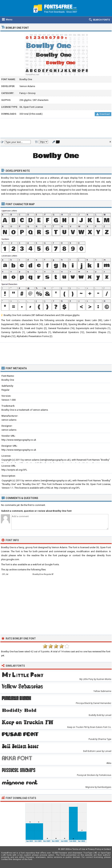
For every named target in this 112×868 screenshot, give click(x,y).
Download (103, 114)
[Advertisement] (56, 128)
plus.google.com (10, 559)
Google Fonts (52, 564)
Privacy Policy (94, 849)
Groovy (32, 93)
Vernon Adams (27, 86)
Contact (107, 849)
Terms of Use (79, 849)
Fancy (23, 93)
